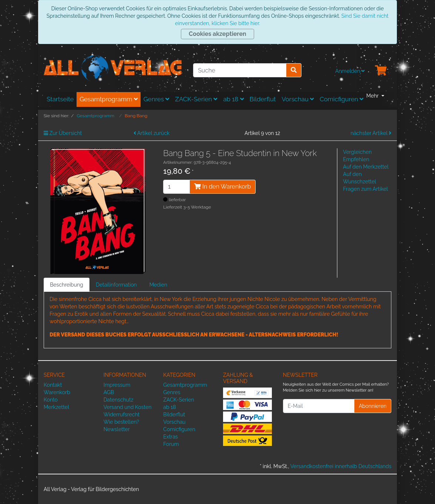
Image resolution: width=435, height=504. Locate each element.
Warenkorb (57, 392)
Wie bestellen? (121, 422)
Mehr (373, 96)
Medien (159, 285)
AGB (109, 392)
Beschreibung (67, 285)
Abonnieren (373, 406)
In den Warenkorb (222, 187)
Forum (171, 444)
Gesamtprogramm (109, 99)
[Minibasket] (381, 71)
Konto (51, 400)
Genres (156, 99)
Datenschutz (119, 400)
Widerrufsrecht (122, 415)
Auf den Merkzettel (366, 167)
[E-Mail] (319, 406)
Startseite (60, 99)
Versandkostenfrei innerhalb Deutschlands (341, 466)
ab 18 (233, 99)
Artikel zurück (152, 133)
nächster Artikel (371, 133)
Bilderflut (263, 99)
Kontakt (53, 385)
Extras (171, 437)
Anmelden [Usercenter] (350, 71)
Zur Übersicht (63, 133)
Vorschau (298, 99)
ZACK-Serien (196, 99)
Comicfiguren (341, 99)
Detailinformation (116, 285)
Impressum (117, 385)
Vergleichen (357, 152)
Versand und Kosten (128, 407)
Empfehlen (356, 159)
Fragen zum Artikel (365, 189)
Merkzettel (56, 407)
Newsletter (117, 429)
